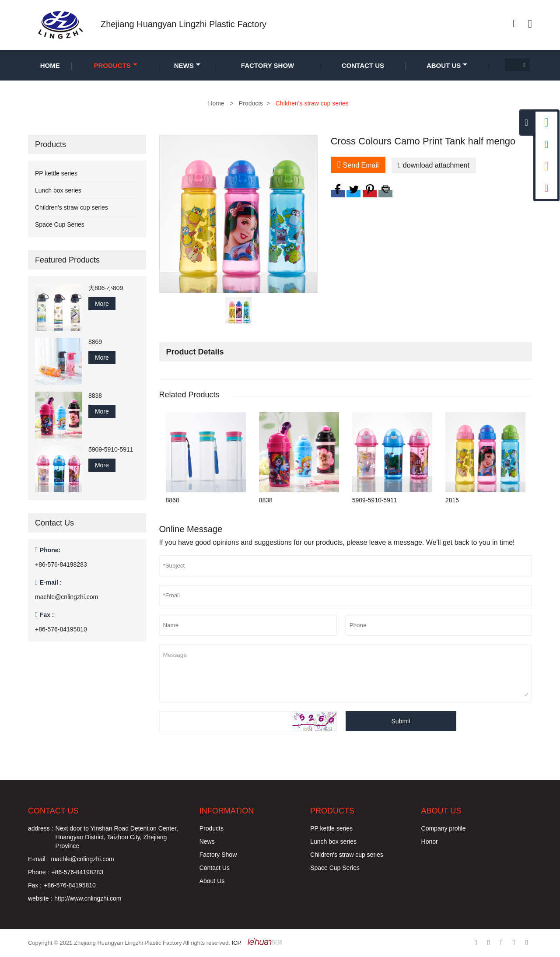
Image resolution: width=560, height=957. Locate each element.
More (102, 304)
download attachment (434, 165)
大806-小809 (106, 288)
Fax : (35, 885)
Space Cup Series (60, 224)
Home (50, 65)
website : (40, 898)
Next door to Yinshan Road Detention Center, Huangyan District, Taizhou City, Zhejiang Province (117, 837)
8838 (95, 396)
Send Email (358, 164)
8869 (95, 342)
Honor (430, 841)
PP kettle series (56, 173)
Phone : (38, 872)
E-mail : (38, 859)
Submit (401, 721)
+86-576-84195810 (61, 629)
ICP (237, 943)
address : (41, 828)
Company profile (444, 828)
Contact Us (363, 65)
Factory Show (268, 65)
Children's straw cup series (72, 207)
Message (346, 673)
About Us (447, 65)
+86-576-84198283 (61, 564)
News (187, 65)
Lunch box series (58, 190)
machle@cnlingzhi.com (66, 597)
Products (116, 65)
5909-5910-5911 (111, 449)
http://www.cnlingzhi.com (88, 898)
